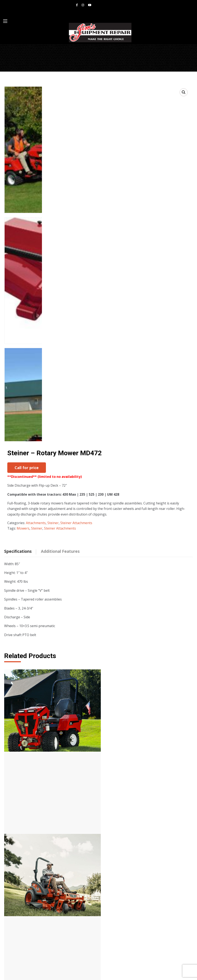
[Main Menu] (5, 21)
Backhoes (113, 884)
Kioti (15, 867)
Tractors (113, 862)
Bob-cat (18, 873)
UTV (109, 889)
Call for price (27, 468)
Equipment (20, 884)
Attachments (36, 512)
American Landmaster (29, 878)
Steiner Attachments (76, 512)
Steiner (53, 512)
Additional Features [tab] (60, 540)
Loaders (112, 878)
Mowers (23, 517)
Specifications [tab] (18, 540)
